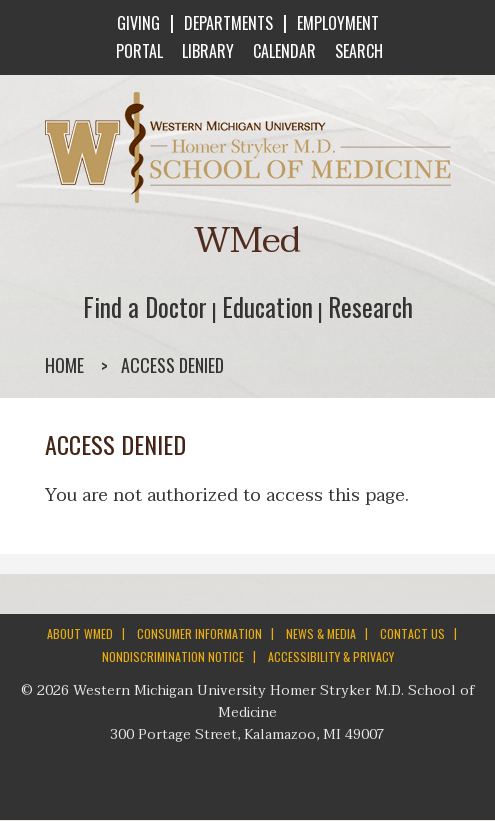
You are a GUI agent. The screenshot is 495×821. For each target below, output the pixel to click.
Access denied (172, 365)
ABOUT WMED (80, 633)
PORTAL (137, 51)
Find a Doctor (145, 306)
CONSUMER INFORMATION (199, 633)
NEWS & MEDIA (321, 633)
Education (267, 306)
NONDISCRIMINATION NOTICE (173, 656)
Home (64, 365)
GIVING (138, 23)
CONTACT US (412, 633)
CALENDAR (282, 51)
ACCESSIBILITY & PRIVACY (331, 656)
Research (370, 306)
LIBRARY (206, 51)
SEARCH (357, 51)
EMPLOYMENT (338, 23)
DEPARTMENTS (228, 23)
